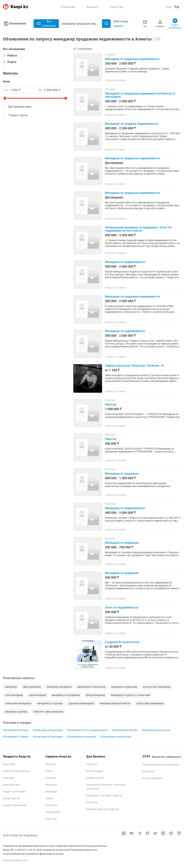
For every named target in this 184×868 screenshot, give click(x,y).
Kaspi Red (8, 778)
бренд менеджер (95, 695)
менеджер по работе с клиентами (130, 695)
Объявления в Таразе (16, 737)
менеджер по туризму (50, 703)
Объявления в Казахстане (116, 737)
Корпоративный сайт (15, 860)
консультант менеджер (157, 687)
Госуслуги (51, 805)
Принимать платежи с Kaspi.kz (104, 795)
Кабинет (160, 23)
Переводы (51, 792)
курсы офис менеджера (150, 703)
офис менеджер (32, 687)
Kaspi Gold (9, 764)
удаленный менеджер (81, 703)
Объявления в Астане (16, 730)
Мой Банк (51, 785)
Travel (49, 771)
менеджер (11, 687)
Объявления (14, 24)
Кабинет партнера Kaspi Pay (103, 809)
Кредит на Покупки (14, 792)
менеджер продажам (59, 687)
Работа (10, 56)
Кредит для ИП (12, 798)
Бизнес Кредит (95, 771)
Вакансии (148, 771)
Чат (145, 23)
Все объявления (14, 49)
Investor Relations (152, 778)
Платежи (51, 778)
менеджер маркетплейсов (115, 703)
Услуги (10, 62)
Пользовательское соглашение (161, 765)
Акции (49, 798)
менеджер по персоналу (91, 687)
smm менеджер (14, 695)
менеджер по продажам (66, 695)
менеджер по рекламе (124, 687)
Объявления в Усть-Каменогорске (87, 730)
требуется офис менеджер (48, 712)
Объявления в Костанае (156, 730)
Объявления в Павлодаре (48, 737)
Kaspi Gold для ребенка (16, 771)
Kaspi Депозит (11, 785)
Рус (177, 7)
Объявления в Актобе (124, 730)
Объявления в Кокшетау (82, 737)
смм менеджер (37, 695)
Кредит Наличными (14, 805)
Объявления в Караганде (48, 730)
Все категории (46, 23)
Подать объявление (175, 23)
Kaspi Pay (92, 764)
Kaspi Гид (51, 819)
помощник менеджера (18, 703)
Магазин (51, 764)
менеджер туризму (16, 712)
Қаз (169, 7)
